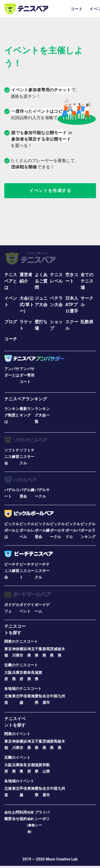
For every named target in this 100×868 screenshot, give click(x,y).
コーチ (11, 339)
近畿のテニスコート (21, 665)
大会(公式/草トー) (27, 305)
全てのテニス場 (87, 281)
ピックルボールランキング (88, 530)
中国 (54, 696)
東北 (16, 696)
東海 (31, 696)
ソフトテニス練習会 (12, 457)
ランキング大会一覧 (42, 415)
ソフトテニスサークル (27, 457)
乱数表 (87, 322)
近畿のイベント (17, 757)
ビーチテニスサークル (42, 571)
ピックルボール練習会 (42, 530)
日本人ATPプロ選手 (72, 305)
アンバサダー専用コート (27, 375)
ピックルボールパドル (73, 530)
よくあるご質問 (41, 281)
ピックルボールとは (12, 530)
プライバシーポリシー (42, 819)
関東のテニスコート (21, 641)
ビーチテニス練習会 (12, 571)
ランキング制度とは (12, 415)
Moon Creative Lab (62, 859)
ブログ (11, 322)
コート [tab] (77, 9)
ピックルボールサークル (57, 530)
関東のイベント (17, 734)
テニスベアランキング (26, 399)
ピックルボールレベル (27, 530)
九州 (61, 696)
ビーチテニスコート (27, 571)
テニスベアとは (11, 281)
